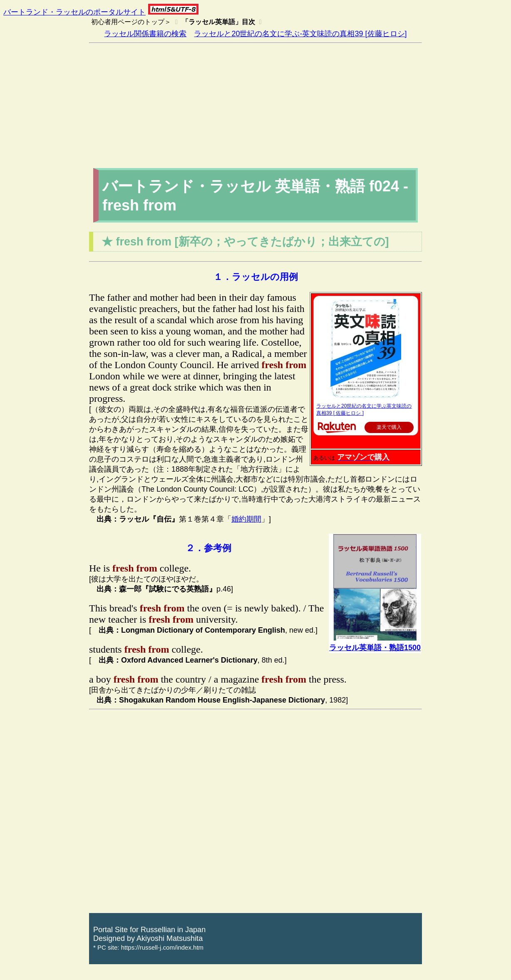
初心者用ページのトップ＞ (131, 22)
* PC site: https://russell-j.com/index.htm (148, 947)
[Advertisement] (255, 106)
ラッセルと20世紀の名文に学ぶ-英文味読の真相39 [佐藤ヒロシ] (300, 34)
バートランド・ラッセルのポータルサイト (74, 12)
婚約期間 (246, 519)
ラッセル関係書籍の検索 (145, 34)
